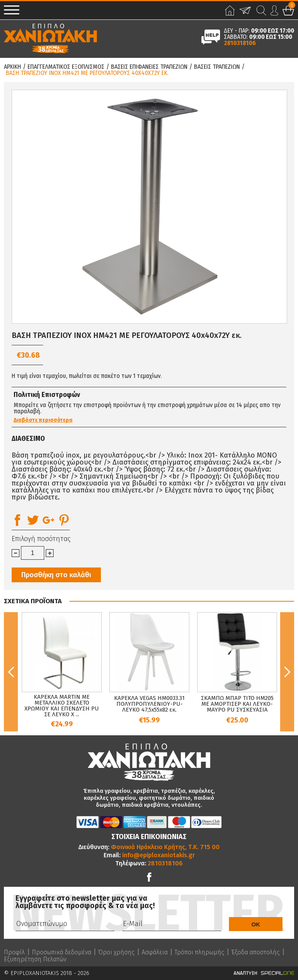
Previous (11, 672)
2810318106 (240, 43)
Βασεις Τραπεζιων (217, 67)
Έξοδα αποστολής (256, 952)
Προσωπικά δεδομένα (62, 952)
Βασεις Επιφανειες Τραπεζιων (149, 67)
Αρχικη (12, 67)
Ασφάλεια (155, 952)
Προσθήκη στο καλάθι (56, 575)
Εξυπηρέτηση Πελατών (35, 959)
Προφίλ (14, 952)
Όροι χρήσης (116, 952)
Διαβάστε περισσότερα (43, 420)
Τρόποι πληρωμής (199, 952)
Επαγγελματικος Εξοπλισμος (66, 67)
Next (287, 672)
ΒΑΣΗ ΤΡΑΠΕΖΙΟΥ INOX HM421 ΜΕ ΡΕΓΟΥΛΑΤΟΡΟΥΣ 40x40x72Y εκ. (87, 73)
